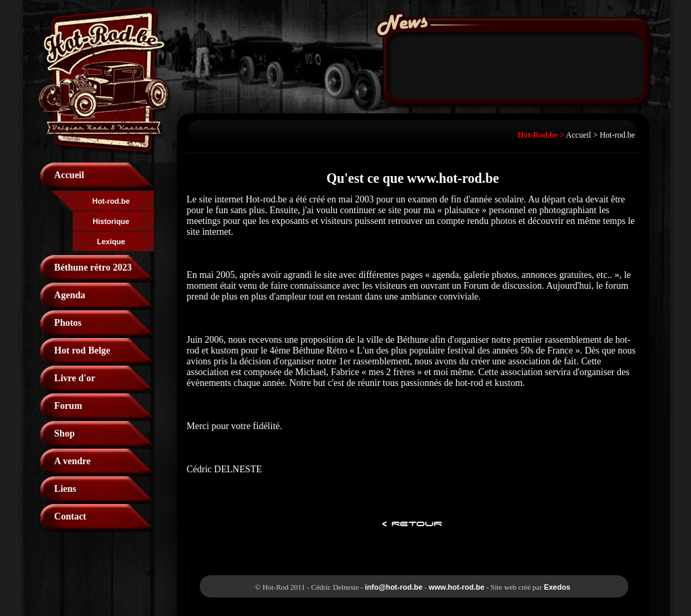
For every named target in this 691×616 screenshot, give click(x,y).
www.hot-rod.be (457, 587)
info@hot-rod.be (394, 587)
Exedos (557, 587)
